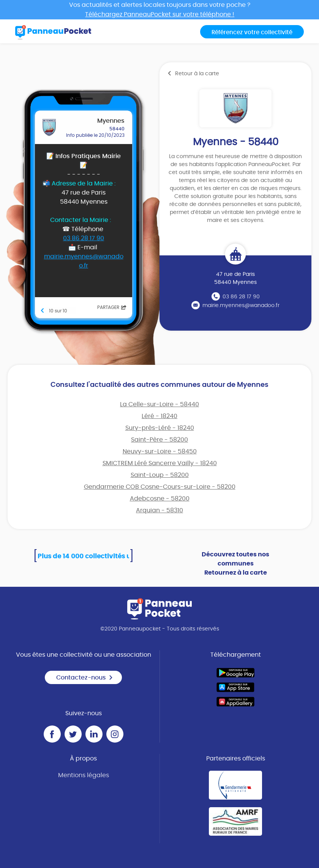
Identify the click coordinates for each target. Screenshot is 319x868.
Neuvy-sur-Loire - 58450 (160, 451)
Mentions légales (84, 775)
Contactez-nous (85, 678)
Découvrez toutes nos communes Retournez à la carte (235, 564)
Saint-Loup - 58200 (160, 475)
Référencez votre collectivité (252, 32)
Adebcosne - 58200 (160, 499)
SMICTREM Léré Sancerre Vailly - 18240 (160, 463)
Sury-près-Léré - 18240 (160, 428)
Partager (112, 307)
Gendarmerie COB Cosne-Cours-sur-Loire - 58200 (160, 487)
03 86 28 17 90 (241, 297)
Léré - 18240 (159, 416)
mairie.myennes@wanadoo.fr (241, 306)
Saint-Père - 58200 (159, 440)
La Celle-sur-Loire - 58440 (159, 404)
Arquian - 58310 (159, 510)
